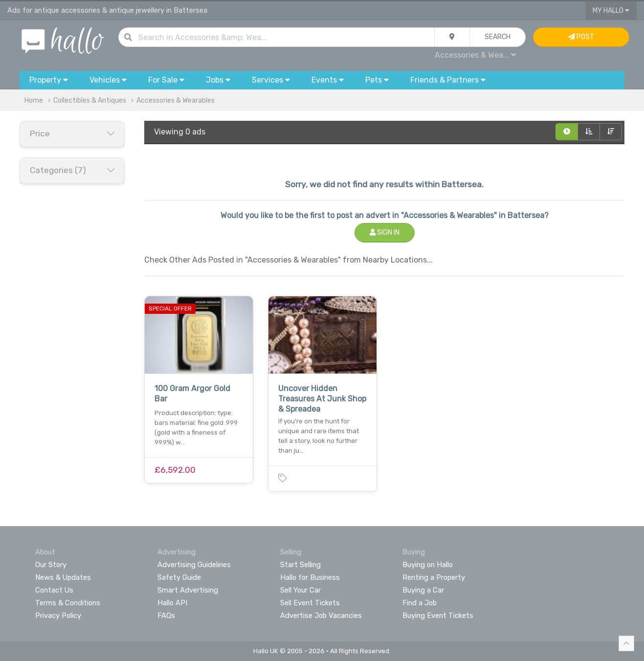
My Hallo (611, 11)
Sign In (385, 232)
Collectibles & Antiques (90, 100)
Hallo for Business (310, 577)
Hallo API (172, 603)
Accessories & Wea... (475, 55)
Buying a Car (423, 590)
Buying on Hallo (428, 565)
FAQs (166, 616)
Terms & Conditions (68, 603)
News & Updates (63, 577)
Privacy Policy (58, 616)
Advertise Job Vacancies (321, 616)
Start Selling (300, 565)
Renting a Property (434, 577)
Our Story (51, 565)
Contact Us (54, 590)
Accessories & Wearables (176, 100)
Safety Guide (179, 577)
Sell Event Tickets (310, 603)
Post (581, 37)
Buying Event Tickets (438, 616)
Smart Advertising (188, 590)
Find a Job (420, 603)
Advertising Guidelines (194, 565)
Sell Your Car (300, 590)
